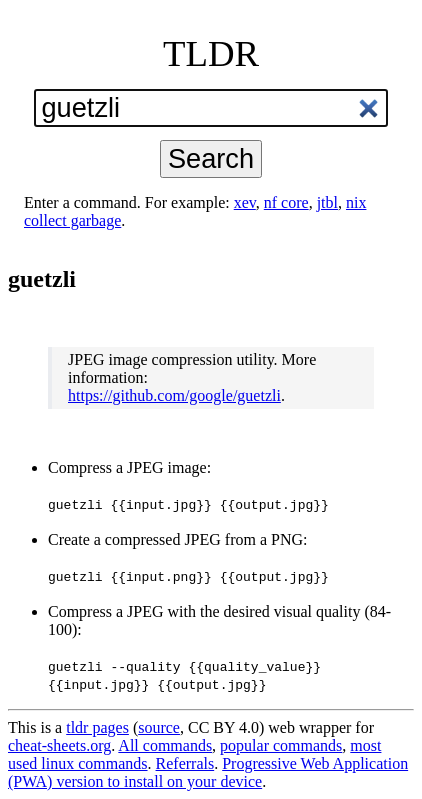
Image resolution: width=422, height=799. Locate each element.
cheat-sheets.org (59, 745)
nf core (286, 202)
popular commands (281, 745)
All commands (165, 745)
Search (211, 158)
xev (245, 202)
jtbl (327, 202)
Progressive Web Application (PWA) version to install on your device (208, 772)
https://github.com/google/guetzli (174, 395)
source (159, 727)
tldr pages (97, 727)
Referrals (185, 763)
